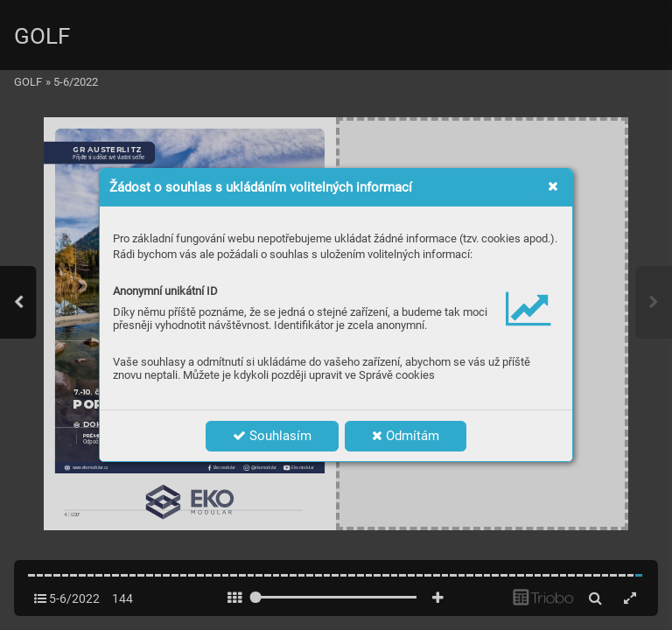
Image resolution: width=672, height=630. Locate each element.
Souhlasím (272, 436)
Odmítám (406, 436)
